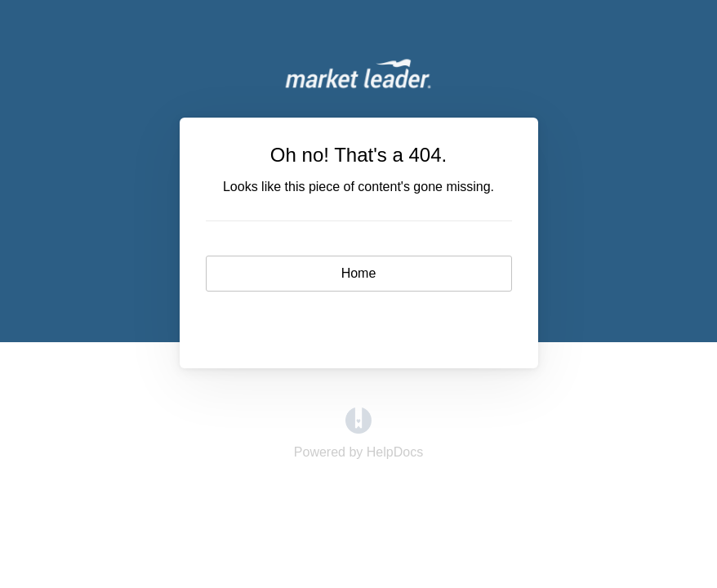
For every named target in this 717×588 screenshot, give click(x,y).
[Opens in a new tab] (358, 429)
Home (359, 273)
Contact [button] (359, 321)
